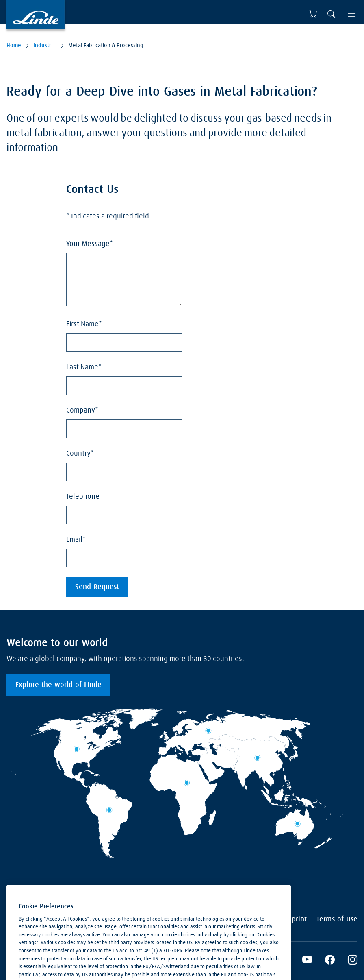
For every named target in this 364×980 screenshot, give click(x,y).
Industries (45, 46)
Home (14, 46)
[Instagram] (353, 961)
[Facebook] (330, 961)
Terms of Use (337, 919)
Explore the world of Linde (58, 685)
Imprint (295, 919)
